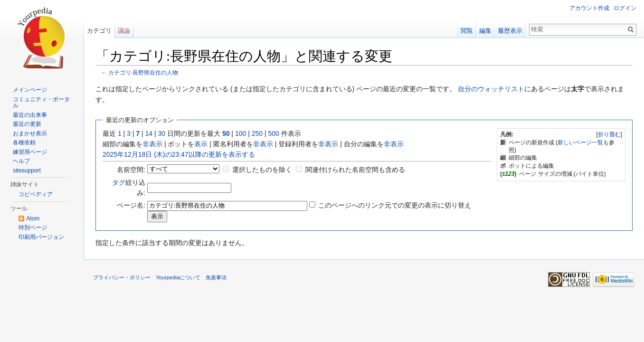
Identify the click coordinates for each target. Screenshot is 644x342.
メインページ (30, 90)
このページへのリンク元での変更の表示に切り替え (395, 205)
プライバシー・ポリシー (122, 277)
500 (273, 133)
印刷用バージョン (41, 237)
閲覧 (467, 31)
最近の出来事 (30, 115)
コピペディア (36, 194)
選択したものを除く (262, 170)
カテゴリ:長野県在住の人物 (143, 72)
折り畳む (609, 134)
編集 (485, 31)
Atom (33, 218)
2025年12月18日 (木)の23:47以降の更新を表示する (179, 154)
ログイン (625, 8)
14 (149, 133)
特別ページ (33, 228)
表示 (201, 144)
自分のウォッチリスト (491, 89)
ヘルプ (21, 161)
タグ (119, 182)
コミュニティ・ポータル (41, 103)
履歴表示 (510, 31)
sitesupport (27, 171)
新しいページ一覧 (580, 142)
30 (162, 133)
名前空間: (131, 170)
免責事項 (216, 277)
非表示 (152, 144)
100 (241, 133)
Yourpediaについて (178, 277)
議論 (124, 31)
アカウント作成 (589, 8)
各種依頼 (24, 142)
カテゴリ (99, 31)
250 (257, 133)
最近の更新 (27, 124)
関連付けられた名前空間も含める (355, 170)
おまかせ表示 (30, 133)
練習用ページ (30, 152)
